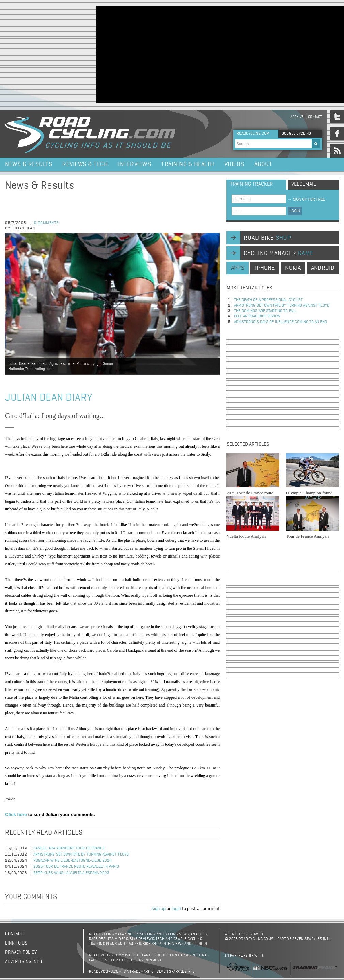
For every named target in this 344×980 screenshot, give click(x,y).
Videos (234, 164)
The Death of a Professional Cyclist (268, 300)
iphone (265, 268)
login (176, 909)
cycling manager (278, 253)
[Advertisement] (179, 54)
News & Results (29, 164)
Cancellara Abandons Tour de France (69, 848)
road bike (267, 238)
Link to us (16, 943)
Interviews (134, 164)
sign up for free (306, 199)
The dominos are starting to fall (265, 311)
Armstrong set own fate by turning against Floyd (81, 855)
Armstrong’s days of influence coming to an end (280, 322)
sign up (159, 909)
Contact (315, 117)
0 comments (46, 223)
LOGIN (295, 211)
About (263, 164)
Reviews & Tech (85, 164)
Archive (297, 117)
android (323, 268)
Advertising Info (24, 962)
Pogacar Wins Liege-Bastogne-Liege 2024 (73, 861)
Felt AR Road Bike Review (257, 316)
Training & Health (188, 164)
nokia (293, 268)
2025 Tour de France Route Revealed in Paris (76, 867)
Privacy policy (21, 952)
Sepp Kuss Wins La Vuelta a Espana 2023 (71, 873)
